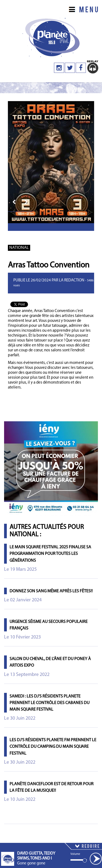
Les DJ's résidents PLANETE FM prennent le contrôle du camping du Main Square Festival (53, 747)
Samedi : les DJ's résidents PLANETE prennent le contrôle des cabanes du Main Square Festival (50, 703)
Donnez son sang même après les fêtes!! (51, 591)
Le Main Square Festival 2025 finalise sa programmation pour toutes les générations (50, 554)
